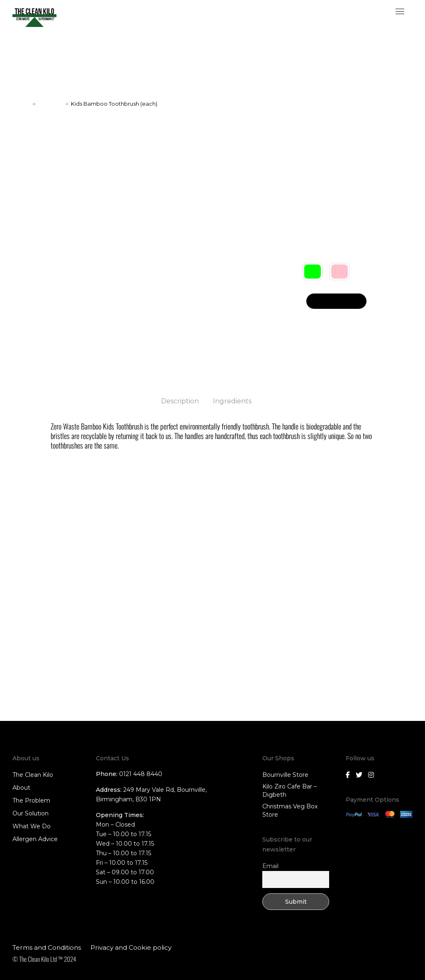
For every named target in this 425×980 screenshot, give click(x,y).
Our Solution (31, 813)
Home (21, 104)
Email (270, 866)
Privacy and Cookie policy (131, 947)
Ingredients (232, 401)
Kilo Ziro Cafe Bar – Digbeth (289, 790)
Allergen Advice (35, 839)
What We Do (32, 826)
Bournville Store (285, 774)
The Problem (31, 800)
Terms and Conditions (47, 947)
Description (180, 401)
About (21, 787)
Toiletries (50, 104)
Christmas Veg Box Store (290, 810)
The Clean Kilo (33, 774)
